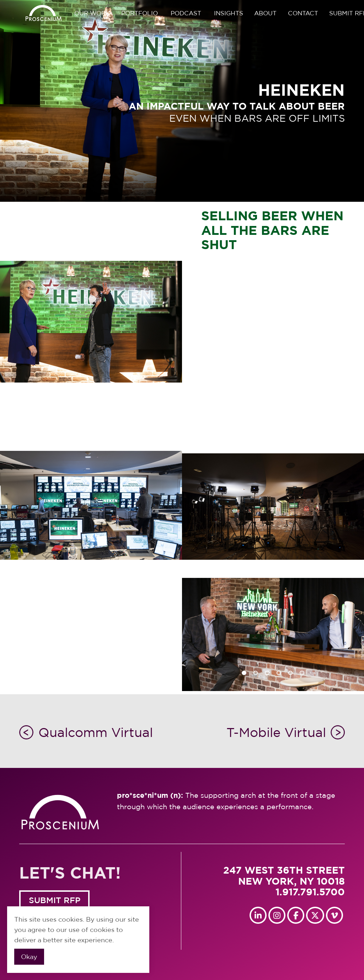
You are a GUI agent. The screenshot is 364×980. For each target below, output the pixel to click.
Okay (29, 957)
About (265, 13)
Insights (229, 13)
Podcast (186, 13)
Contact (303, 13)
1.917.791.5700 (310, 892)
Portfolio (140, 13)
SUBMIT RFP (55, 900)
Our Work (92, 13)
